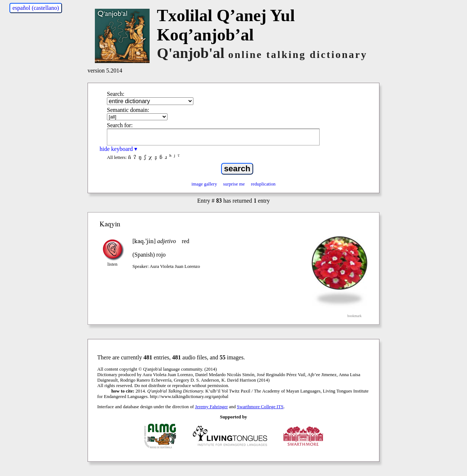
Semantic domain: (128, 110)
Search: (116, 94)
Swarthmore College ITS (260, 407)
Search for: (120, 125)
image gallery (204, 184)
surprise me (234, 184)
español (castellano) (36, 8)
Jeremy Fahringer (212, 407)
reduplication (263, 184)
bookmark (354, 316)
